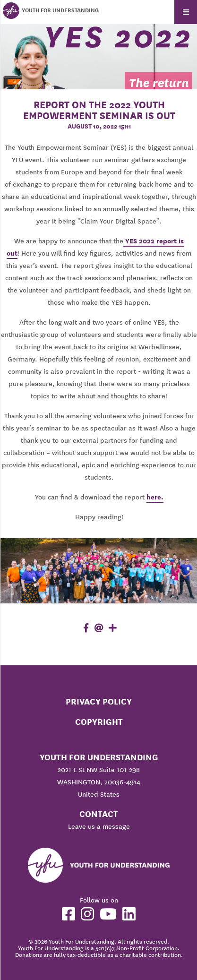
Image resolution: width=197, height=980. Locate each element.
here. (155, 497)
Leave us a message (99, 826)
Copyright (99, 722)
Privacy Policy (99, 701)
